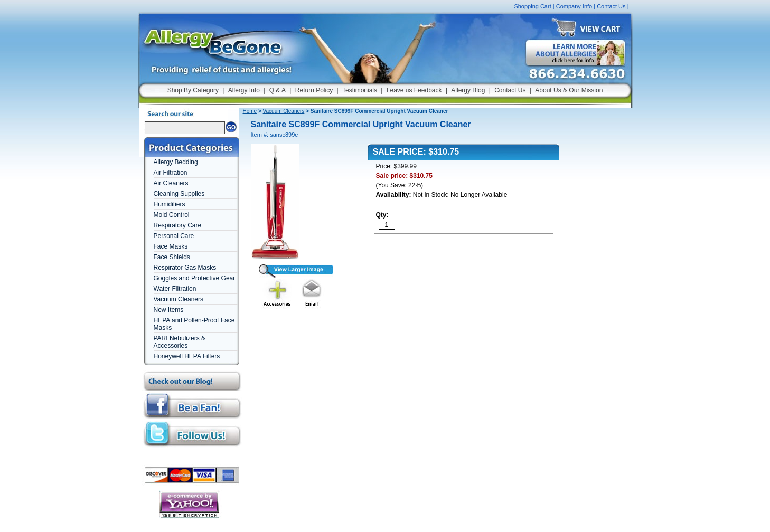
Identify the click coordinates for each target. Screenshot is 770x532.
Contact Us (611, 6)
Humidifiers (170, 204)
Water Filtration (175, 289)
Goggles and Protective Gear (195, 278)
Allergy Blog (468, 90)
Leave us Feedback (414, 90)
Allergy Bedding (176, 162)
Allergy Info (244, 90)
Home (250, 111)
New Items (169, 310)
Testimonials (360, 90)
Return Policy (314, 90)
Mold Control (172, 215)
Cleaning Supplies (179, 194)
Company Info (574, 6)
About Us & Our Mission (569, 90)
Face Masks (171, 246)
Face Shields (172, 257)
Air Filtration (171, 173)
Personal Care (174, 236)
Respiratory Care (178, 225)
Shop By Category (193, 90)
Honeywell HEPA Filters (187, 356)
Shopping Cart (532, 6)
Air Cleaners (171, 183)
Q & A (278, 90)
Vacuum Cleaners (179, 299)
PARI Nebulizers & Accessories (180, 342)
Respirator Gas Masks (185, 268)
